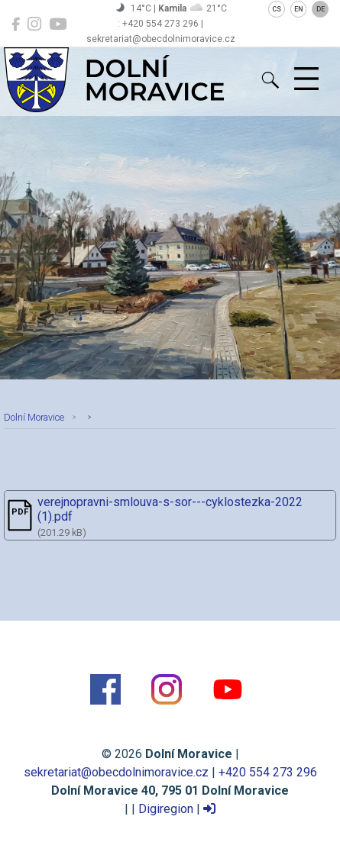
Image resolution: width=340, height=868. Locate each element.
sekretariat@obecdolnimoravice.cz (116, 772)
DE (321, 9)
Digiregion (166, 809)
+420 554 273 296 (268, 772)
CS (277, 9)
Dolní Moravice (34, 417)
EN (299, 9)
